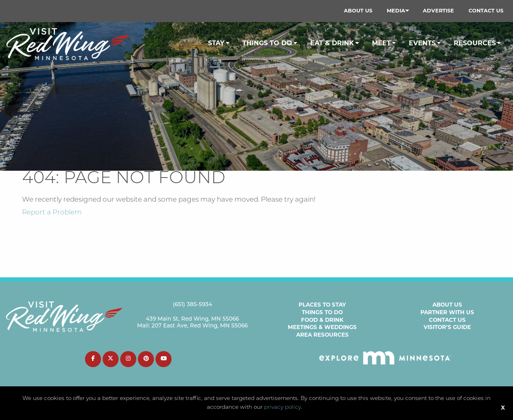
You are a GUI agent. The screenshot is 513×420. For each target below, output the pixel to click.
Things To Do (267, 43)
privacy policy (283, 407)
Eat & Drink (332, 43)
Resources (475, 43)
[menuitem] (358, 11)
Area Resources (322, 335)
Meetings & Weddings (322, 327)
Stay (216, 43)
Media (396, 11)
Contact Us (486, 11)
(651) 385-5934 (192, 305)
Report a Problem (52, 213)
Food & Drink (322, 320)
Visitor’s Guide (447, 327)
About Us (358, 11)
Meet (381, 43)
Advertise (438, 11)
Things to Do (322, 312)
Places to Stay (322, 305)
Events (422, 43)
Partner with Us (447, 312)
